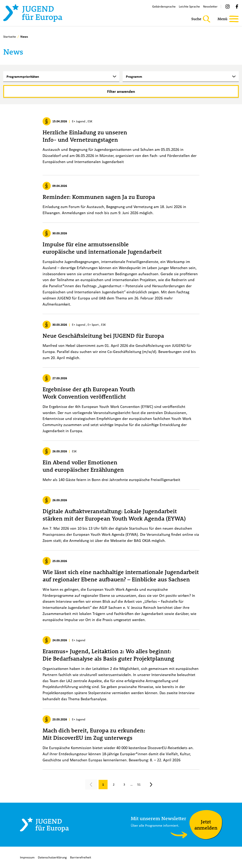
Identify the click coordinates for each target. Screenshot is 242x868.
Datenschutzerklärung (52, 857)
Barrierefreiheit (81, 857)
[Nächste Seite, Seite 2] (151, 785)
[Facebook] (237, 7)
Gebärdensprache (164, 6)
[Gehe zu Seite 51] (139, 785)
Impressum (27, 857)
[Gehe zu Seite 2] (114, 785)
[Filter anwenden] (121, 91)
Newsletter (210, 6)
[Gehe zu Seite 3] (124, 785)
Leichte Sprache (189, 6)
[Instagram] (228, 7)
